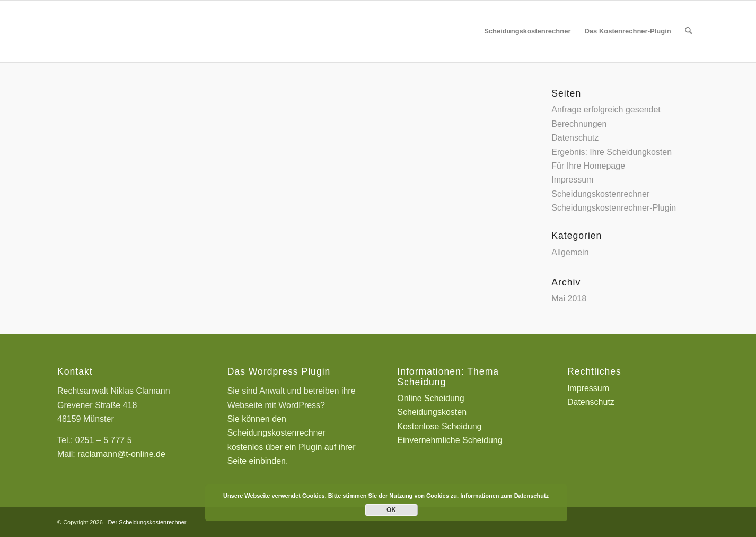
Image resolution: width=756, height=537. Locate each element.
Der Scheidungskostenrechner (147, 522)
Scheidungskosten (432, 412)
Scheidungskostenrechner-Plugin (614, 208)
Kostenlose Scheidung (439, 426)
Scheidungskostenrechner (600, 194)
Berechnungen (579, 124)
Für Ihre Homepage (588, 166)
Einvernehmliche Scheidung (450, 440)
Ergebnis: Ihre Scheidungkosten (612, 152)
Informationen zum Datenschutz (504, 496)
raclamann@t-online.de (121, 454)
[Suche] (688, 31)
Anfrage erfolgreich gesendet (606, 110)
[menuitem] (527, 31)
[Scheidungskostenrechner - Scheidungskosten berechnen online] (137, 31)
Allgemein (570, 252)
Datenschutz (575, 138)
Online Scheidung (430, 398)
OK (391, 510)
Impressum (572, 180)
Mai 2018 (569, 298)
